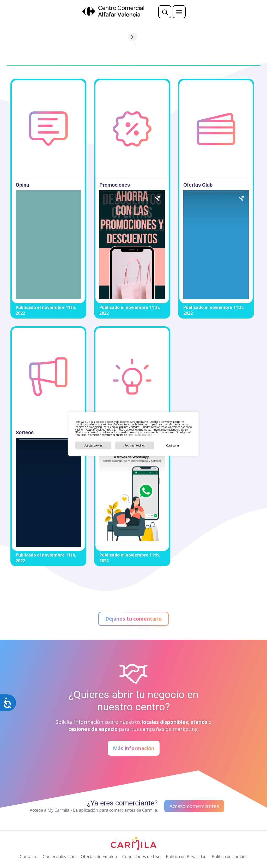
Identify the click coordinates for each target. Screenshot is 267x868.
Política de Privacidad (186, 857)
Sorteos (25, 432)
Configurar (173, 445)
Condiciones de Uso (141, 857)
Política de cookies (140, 435)
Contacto (29, 857)
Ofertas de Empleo (99, 857)
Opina (22, 185)
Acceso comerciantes (194, 806)
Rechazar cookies (135, 445)
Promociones (115, 185)
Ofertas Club (198, 185)
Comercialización (59, 857)
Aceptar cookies (93, 445)
